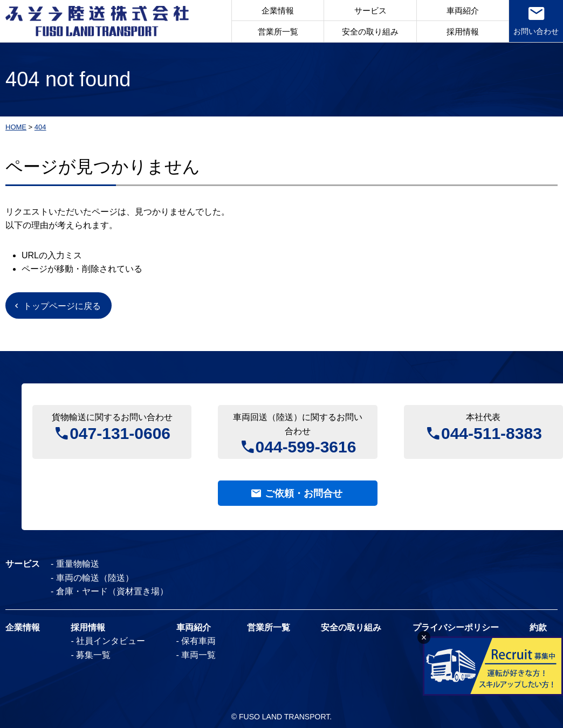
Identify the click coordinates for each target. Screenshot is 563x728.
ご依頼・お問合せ (304, 493)
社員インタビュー (111, 641)
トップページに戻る (62, 306)
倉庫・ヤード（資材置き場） (112, 591)
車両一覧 (198, 655)
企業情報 (278, 11)
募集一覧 (93, 655)
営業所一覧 (278, 32)
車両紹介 (463, 11)
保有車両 (198, 641)
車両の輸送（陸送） (95, 578)
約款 (538, 627)
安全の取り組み (370, 32)
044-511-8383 (492, 432)
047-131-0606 (120, 432)
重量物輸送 (78, 564)
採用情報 (463, 32)
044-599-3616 (306, 446)
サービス (370, 11)
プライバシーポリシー (456, 627)
